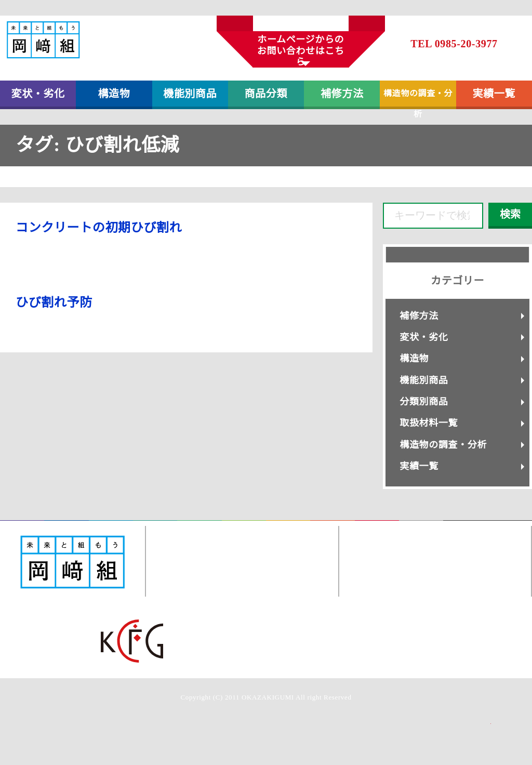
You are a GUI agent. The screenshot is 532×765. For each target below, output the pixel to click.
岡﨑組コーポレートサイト (488, 528)
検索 (510, 214)
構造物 (114, 94)
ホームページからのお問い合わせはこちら (301, 51)
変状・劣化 (38, 94)
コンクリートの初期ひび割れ (99, 228)
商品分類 (266, 94)
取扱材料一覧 (429, 423)
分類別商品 (424, 402)
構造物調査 (288, 528)
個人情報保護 (421, 528)
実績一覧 (494, 94)
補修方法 (342, 94)
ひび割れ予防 (54, 302)
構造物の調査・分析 (418, 99)
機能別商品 (190, 94)
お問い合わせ (377, 528)
